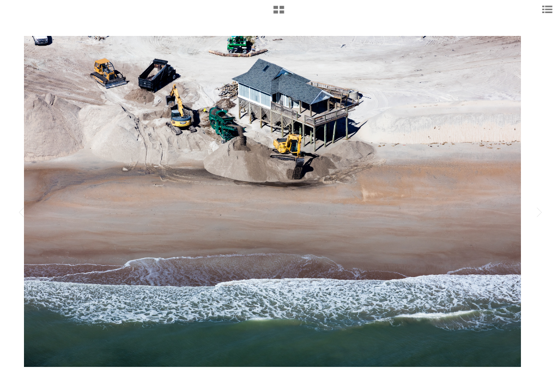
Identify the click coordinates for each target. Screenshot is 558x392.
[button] (279, 14)
